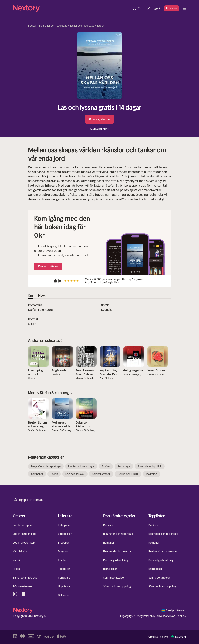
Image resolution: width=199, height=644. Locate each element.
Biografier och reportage (53, 26)
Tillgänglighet (127, 616)
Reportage (124, 466)
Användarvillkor (166, 616)
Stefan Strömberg (41, 310)
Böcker (32, 26)
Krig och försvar (75, 474)
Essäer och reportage (82, 26)
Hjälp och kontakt (28, 500)
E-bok (32, 324)
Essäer (100, 26)
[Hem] (71, 8)
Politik (54, 474)
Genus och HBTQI (128, 474)
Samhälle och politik (150, 466)
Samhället (37, 474)
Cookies (181, 616)
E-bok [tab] (41, 295)
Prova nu (172, 8)
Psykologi (152, 474)
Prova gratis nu (99, 119)
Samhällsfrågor (101, 474)
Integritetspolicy (146, 616)
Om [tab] (30, 295)
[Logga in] (154, 8)
